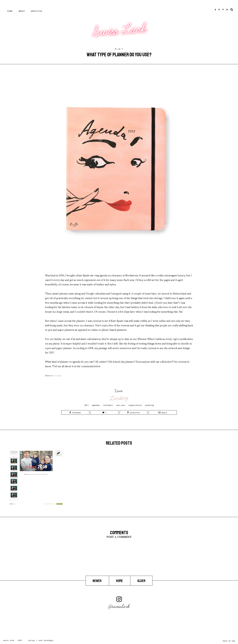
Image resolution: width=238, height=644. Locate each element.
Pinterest (134, 413)
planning (149, 405)
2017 (86, 405)
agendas (96, 405)
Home (10, 11)
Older (141, 581)
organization (135, 405)
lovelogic (49, 640)
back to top (229, 641)
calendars (108, 405)
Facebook (75, 413)
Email (163, 413)
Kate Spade (57, 375)
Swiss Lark (119, 30)
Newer (97, 581)
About (22, 11)
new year (121, 405)
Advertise (36, 11)
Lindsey (119, 398)
